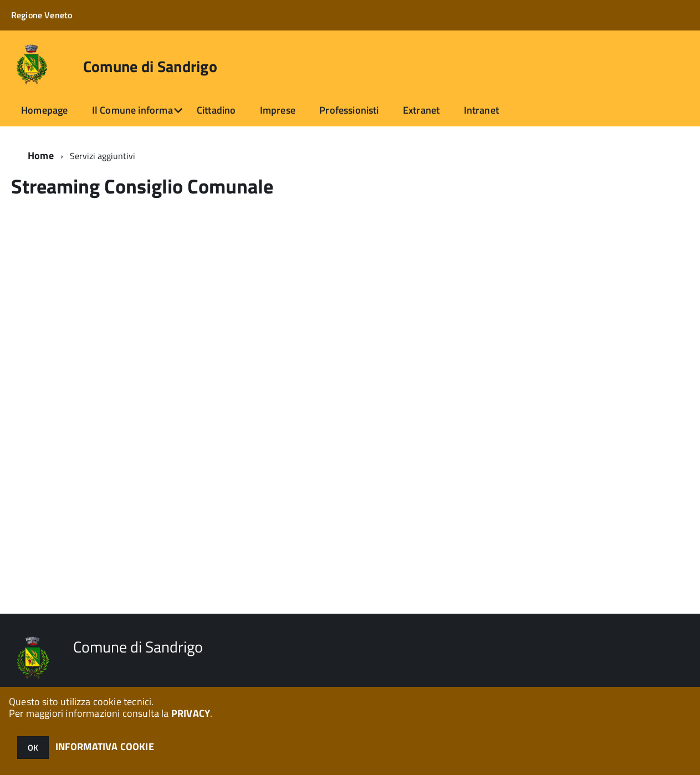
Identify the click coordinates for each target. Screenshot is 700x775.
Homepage (44, 110)
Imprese (278, 110)
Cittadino (216, 110)
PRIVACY (191, 713)
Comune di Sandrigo (150, 67)
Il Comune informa (132, 110)
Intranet (481, 110)
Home (41, 155)
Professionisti (349, 110)
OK (33, 748)
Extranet (421, 110)
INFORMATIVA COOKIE (105, 746)
